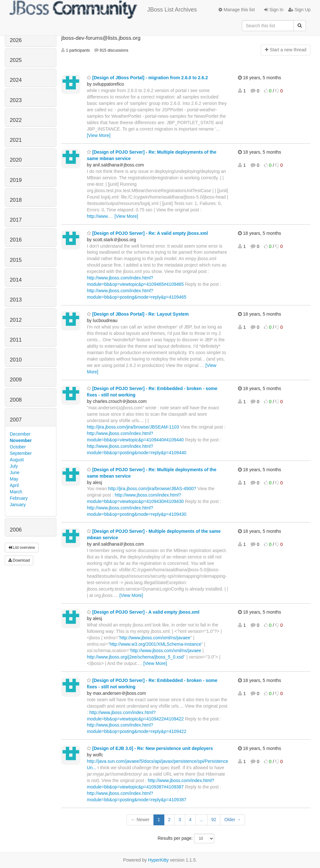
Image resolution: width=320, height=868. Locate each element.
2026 (16, 40)
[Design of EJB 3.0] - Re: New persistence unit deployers (150, 748)
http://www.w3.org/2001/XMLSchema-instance (155, 644)
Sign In (274, 10)
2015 (16, 260)
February (19, 498)
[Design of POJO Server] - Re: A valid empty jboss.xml (147, 233)
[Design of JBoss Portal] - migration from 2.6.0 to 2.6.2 (147, 78)
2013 (16, 300)
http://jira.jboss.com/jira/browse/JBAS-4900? (152, 489)
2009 (16, 380)
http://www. (98, 216)
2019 (16, 180)
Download (19, 560)
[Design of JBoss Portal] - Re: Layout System (138, 314)
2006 (16, 530)
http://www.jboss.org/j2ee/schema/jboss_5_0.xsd (135, 657)
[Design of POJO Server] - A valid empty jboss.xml (143, 612)
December (20, 434)
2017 (16, 220)
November (21, 440)
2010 (16, 360)
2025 (16, 60)
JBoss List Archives (103, 10)
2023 (16, 100)
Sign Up (299, 10)
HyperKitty (158, 860)
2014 (16, 280)
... (201, 820)
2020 (16, 160)
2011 (16, 340)
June (15, 472)
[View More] (99, 135)
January (18, 505)
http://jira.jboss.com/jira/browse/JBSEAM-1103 (133, 427)
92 (214, 820)
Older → (233, 820)
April (14, 485)
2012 (16, 320)
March (16, 492)
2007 (16, 420)
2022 (16, 120)
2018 (16, 200)
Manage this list (237, 10)
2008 (16, 400)
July (14, 466)
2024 (16, 80)
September (21, 453)
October (18, 447)
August (17, 460)
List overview (22, 548)
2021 (16, 140)
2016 (16, 240)
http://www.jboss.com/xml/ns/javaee (155, 638)
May (14, 479)
